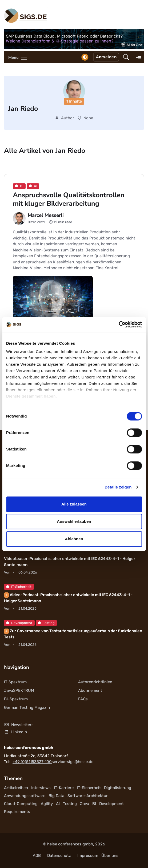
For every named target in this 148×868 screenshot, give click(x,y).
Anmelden (106, 57)
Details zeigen (118, 487)
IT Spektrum (15, 682)
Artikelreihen (16, 788)
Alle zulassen (74, 504)
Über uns (110, 856)
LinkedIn (15, 732)
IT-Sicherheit (19, 587)
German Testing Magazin (27, 707)
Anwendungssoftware (25, 796)
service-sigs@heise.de (73, 762)
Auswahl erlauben (74, 521)
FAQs (83, 699)
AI (58, 804)
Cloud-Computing (21, 804)
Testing (46, 623)
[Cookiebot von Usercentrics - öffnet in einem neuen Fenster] (119, 325)
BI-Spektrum (16, 699)
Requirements (17, 812)
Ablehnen (74, 539)
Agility (47, 804)
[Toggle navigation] (16, 57)
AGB (37, 856)
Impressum (88, 856)
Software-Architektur (88, 796)
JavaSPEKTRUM (19, 690)
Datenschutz (59, 856)
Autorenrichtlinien (95, 682)
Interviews (41, 788)
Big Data (56, 796)
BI (94, 804)
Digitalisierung (118, 788)
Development (19, 623)
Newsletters (19, 725)
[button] (126, 57)
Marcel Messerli (46, 215)
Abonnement (90, 690)
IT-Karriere (64, 788)
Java (85, 804)
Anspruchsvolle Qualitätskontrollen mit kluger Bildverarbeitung (69, 199)
